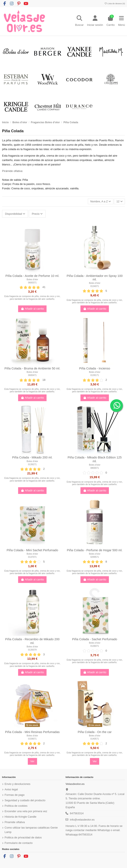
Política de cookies (16, 806)
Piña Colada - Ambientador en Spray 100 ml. (95, 278)
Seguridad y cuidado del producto (25, 800)
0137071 (32, 557)
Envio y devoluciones (17, 784)
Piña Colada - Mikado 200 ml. (32, 457)
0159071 (32, 739)
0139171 (95, 375)
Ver (32, 761)
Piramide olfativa (15, 822)
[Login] (95, 21)
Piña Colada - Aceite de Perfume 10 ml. (32, 276)
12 (120, 201)
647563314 (77, 813)
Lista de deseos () (115, 3)
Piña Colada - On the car (95, 732)
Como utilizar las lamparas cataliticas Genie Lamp (31, 830)
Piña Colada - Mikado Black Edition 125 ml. (95, 459)
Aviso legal (11, 789)
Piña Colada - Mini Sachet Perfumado (32, 550)
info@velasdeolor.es (82, 820)
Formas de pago (15, 795)
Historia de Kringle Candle (21, 817)
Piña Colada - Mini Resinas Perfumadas (32, 732)
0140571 (95, 739)
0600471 (32, 375)
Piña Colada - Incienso (95, 368)
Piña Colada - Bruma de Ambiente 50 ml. (32, 368)
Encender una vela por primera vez (26, 811)
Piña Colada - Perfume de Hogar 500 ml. (95, 550)
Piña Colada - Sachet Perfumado (95, 639)
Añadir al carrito (32, 309)
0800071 (95, 468)
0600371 (32, 283)
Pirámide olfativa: (13, 171)
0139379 (32, 650)
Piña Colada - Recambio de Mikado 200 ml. (32, 641)
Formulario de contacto (19, 843)
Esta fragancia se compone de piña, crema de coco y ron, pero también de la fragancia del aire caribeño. (32, 298)
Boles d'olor (32, 280)
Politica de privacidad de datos (23, 837)
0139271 (32, 464)
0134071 (95, 286)
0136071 (95, 646)
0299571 (95, 557)
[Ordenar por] (101, 201)
